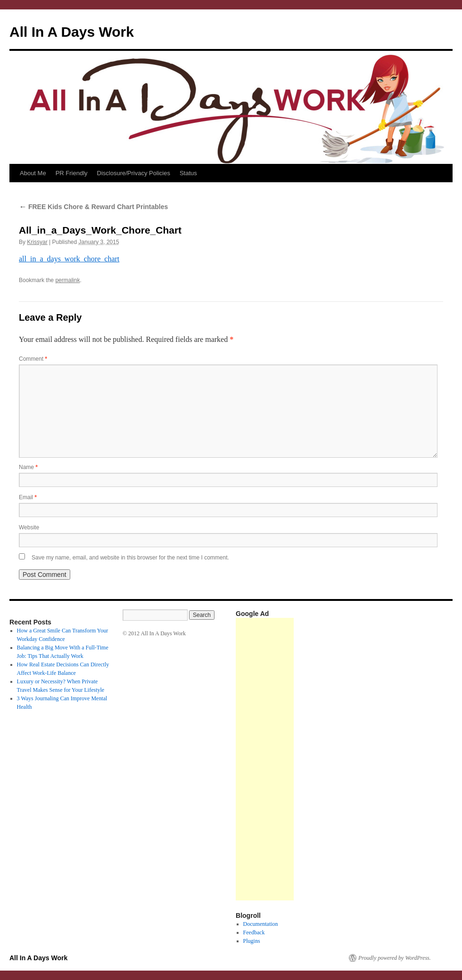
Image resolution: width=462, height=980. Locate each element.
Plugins (252, 941)
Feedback (254, 932)
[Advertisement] (265, 759)
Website (29, 527)
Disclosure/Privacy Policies (134, 173)
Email (28, 497)
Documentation (261, 924)
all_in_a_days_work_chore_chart (69, 259)
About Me (33, 173)
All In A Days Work (72, 32)
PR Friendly (72, 173)
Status (188, 173)
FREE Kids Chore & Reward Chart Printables (93, 207)
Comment (33, 359)
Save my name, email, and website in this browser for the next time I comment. (130, 558)
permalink (67, 280)
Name (28, 467)
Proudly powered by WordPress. (395, 958)
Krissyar (37, 242)
